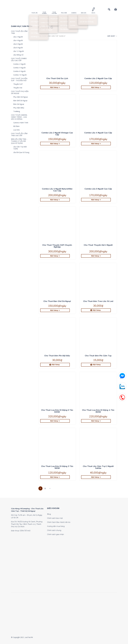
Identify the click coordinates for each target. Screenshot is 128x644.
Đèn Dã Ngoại (19, 104)
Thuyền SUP (18, 84)
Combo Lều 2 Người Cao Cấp (98, 78)
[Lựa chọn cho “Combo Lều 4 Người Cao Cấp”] (96, 144)
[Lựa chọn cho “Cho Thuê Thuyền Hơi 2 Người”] (96, 256)
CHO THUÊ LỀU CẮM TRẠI (19, 32)
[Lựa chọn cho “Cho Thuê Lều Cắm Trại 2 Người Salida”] (96, 477)
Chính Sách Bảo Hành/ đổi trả (59, 522)
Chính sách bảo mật (55, 518)
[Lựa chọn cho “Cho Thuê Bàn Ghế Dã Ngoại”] (55, 310)
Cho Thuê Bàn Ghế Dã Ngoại (57, 301)
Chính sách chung (54, 530)
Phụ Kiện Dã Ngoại (20, 97)
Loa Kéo (17, 130)
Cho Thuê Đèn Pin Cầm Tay (98, 356)
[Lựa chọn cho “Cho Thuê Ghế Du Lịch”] (55, 87)
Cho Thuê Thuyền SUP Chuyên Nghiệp (57, 246)
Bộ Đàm (16, 126)
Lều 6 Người (18, 44)
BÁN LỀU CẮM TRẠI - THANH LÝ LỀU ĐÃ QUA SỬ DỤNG (19, 141)
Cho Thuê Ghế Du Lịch (57, 78)
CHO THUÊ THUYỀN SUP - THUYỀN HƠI (19, 79)
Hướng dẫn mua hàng (56, 526)
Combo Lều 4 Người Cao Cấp (98, 133)
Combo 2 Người (19, 64)
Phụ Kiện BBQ (19, 108)
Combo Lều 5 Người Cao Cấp (98, 189)
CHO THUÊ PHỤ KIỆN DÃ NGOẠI (20, 92)
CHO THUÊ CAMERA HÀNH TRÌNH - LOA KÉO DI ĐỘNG (19, 117)
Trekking (17, 111)
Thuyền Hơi (18, 88)
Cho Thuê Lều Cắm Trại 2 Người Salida (98, 467)
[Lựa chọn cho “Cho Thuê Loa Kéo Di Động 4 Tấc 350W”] (96, 421)
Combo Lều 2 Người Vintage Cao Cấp (57, 134)
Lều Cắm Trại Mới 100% (20, 148)
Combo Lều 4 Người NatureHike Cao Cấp (57, 190)
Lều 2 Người (18, 37)
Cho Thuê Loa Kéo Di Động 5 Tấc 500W (57, 411)
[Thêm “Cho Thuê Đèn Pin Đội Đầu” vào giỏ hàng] (55, 365)
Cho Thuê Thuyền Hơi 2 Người (98, 245)
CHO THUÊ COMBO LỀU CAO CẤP (19, 59)
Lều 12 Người (18, 51)
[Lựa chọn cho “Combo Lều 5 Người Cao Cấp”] (96, 200)
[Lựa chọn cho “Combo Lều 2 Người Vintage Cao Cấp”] (55, 144)
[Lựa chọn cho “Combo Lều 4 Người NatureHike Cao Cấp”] (55, 200)
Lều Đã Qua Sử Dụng (21, 152)
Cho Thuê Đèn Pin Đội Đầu (57, 356)
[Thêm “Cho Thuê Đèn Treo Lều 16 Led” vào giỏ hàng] (96, 310)
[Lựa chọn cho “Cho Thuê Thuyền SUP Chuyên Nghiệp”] (55, 256)
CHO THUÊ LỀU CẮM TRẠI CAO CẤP (19, 134)
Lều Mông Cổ (18, 55)
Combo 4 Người (19, 68)
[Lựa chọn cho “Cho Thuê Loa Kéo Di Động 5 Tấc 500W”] (55, 421)
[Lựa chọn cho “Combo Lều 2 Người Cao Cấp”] (96, 87)
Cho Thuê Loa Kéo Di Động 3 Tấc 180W (57, 467)
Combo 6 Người (19, 71)
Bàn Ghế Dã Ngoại (20, 100)
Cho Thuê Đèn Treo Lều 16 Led (98, 301)
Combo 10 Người (20, 75)
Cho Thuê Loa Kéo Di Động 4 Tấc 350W (98, 411)
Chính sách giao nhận (55, 534)
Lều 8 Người (18, 48)
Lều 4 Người (18, 40)
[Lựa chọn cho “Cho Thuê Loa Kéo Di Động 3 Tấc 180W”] (55, 477)
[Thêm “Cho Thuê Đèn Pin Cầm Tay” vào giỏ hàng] (96, 365)
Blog (49, 514)
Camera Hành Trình (21, 123)
